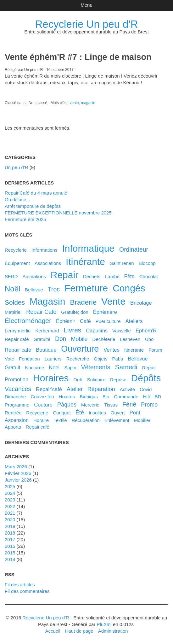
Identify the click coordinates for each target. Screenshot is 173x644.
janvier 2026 (18, 480)
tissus (111, 405)
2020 (10, 520)
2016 (10, 546)
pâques (67, 405)
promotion (17, 379)
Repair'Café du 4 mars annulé (36, 193)
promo (149, 405)
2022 (10, 506)
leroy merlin (18, 331)
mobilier (142, 420)
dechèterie (104, 339)
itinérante (85, 262)
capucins (97, 331)
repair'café (38, 427)
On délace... (17, 199)
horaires (51, 378)
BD (158, 397)
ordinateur (134, 249)
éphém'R (146, 331)
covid (146, 389)
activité (127, 389)
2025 (10, 486)
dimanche (15, 397)
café (85, 321)
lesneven (130, 339)
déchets (92, 276)
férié (129, 404)
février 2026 (18, 473)
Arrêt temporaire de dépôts (33, 206)
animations (34, 276)
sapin (70, 368)
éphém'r (66, 321)
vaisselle (122, 331)
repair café (18, 350)
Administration (113, 631)
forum (155, 350)
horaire (41, 420)
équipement (17, 263)
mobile (79, 339)
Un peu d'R (17, 167)
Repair (149, 368)
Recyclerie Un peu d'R (87, 24)
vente (74, 103)
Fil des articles (20, 585)
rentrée (13, 413)
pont (135, 413)
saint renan (122, 263)
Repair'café (49, 389)
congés (129, 288)
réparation (101, 389)
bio (106, 397)
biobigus (89, 397)
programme (17, 405)
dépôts (146, 378)
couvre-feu (42, 397)
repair (64, 275)
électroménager (28, 321)
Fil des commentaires (27, 591)
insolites (97, 413)
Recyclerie (16, 250)
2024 (10, 493)
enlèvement (117, 420)
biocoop (147, 263)
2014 (10, 559)
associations (48, 263)
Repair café (17, 339)
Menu (86, 5)
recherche (78, 359)
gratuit (12, 367)
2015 (10, 553)
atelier (75, 389)
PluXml (104, 624)
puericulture (108, 321)
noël (12, 289)
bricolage (141, 303)
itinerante (134, 350)
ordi (78, 380)
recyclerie (37, 413)
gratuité (42, 339)
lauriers (53, 359)
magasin (88, 103)
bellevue (138, 359)
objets (100, 359)
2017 (10, 539)
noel (54, 367)
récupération (86, 420)
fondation (29, 359)
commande (126, 397)
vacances (18, 389)
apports (13, 427)
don (61, 339)
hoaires (67, 397)
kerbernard (47, 331)
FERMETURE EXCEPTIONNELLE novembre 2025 (58, 213)
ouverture (80, 349)
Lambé (112, 276)
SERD (11, 276)
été (80, 413)
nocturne (34, 368)
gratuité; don (75, 312)
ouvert (118, 413)
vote (9, 359)
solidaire (96, 380)
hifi (147, 397)
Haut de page (79, 631)
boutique (46, 350)
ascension (17, 420)
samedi (126, 367)
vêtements (95, 367)
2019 (10, 526)
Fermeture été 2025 (25, 219)
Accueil (53, 631)
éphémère (105, 312)
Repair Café (41, 312)
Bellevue (34, 290)
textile (60, 420)
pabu (118, 359)
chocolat (149, 276)
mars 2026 (16, 467)
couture (43, 405)
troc (54, 289)
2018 (10, 533)
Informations (44, 250)
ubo (149, 339)
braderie (83, 302)
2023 (10, 500)
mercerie (90, 405)
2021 (10, 513)
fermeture (86, 288)
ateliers (134, 321)
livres (72, 330)
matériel (13, 312)
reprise (118, 380)
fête (129, 276)
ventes (111, 350)
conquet (62, 413)
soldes (15, 302)
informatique (88, 248)
